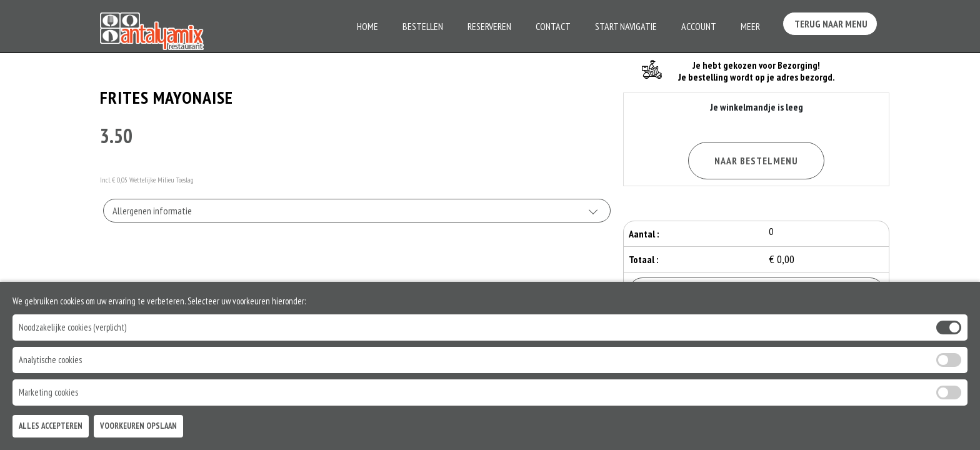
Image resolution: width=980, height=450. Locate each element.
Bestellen (423, 26)
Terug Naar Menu (832, 25)
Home (367, 26)
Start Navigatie (626, 26)
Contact (553, 26)
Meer (750, 26)
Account (699, 26)
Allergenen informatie (152, 211)
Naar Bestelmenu (756, 161)
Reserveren (489, 26)
